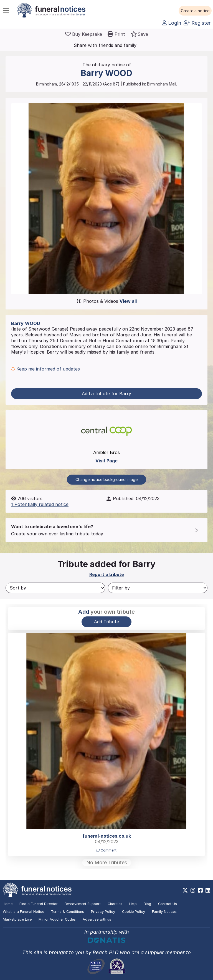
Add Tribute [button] (106, 622)
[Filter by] (158, 588)
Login (172, 23)
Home (8, 904)
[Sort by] (55, 588)
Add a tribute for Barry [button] (106, 394)
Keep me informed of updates (45, 369)
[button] (195, 11)
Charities (115, 904)
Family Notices (164, 912)
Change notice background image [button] (106, 479)
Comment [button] (106, 850)
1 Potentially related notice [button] (40, 504)
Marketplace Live (17, 919)
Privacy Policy (103, 912)
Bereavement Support (83, 904)
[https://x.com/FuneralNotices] (185, 890)
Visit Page (106, 461)
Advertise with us (97, 919)
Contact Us (168, 904)
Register (197, 23)
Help (133, 904)
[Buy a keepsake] (84, 34)
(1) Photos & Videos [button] (107, 301)
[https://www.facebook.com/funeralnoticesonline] (200, 890)
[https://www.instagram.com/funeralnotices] (193, 890)
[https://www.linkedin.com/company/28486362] (208, 890)
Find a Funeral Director (39, 904)
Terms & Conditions (68, 912)
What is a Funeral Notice (23, 912)
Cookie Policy (134, 912)
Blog (147, 904)
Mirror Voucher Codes (57, 919)
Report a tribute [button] (107, 574)
